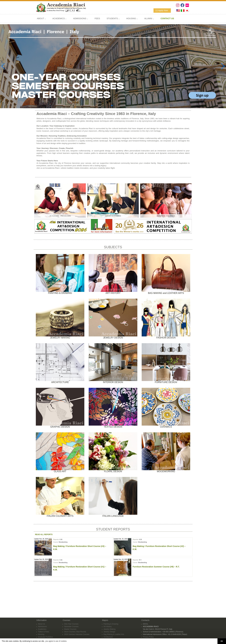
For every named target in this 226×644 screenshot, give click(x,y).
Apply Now (163, 10)
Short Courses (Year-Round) (75, 605)
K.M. (61, 539)
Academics (42, 603)
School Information (45, 613)
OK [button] (222, 641)
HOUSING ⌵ (132, 18)
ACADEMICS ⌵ (59, 18)
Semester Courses (71, 600)
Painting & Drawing (111, 598)
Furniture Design (110, 616)
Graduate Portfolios (45, 611)
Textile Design (109, 624)
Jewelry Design (109, 605)
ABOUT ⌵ (41, 18)
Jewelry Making (110, 603)
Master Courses (70, 603)
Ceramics (107, 626)
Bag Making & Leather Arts (114, 608)
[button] (112, 105)
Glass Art (107, 629)
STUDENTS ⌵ (113, 18)
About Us (42, 598)
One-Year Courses (71, 598)
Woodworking (63, 542)
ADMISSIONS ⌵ (81, 18)
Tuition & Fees (44, 605)
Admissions (42, 600)
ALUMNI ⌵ (149, 18)
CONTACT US (44, 618)
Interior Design (109, 613)
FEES (97, 18)
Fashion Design (110, 621)
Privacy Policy (148, 611)
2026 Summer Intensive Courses (77, 608)
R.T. (140, 560)
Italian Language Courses (113, 637)
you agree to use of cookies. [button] (56, 641)
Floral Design (109, 634)
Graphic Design (110, 618)
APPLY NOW (43, 616)
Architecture (108, 611)
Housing (41, 608)
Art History (108, 600)
